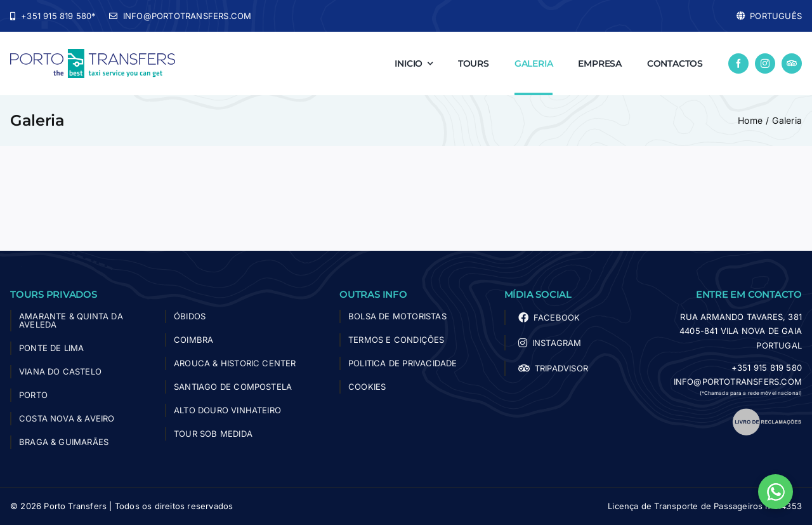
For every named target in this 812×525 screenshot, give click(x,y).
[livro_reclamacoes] (767, 413)
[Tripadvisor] (792, 63)
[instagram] (765, 63)
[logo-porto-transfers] (93, 54)
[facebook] (738, 63)
